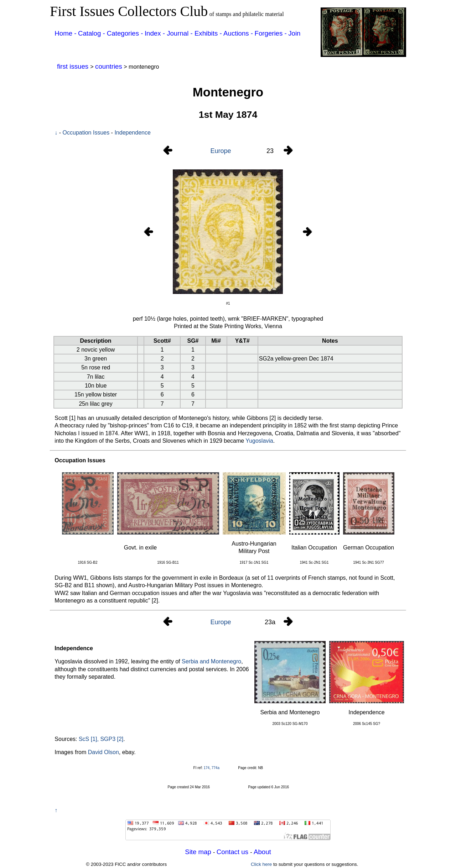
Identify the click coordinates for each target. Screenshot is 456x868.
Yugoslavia (259, 441)
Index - (156, 33)
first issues (74, 66)
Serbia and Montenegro (211, 661)
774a (216, 768)
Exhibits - (208, 33)
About (262, 852)
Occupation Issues (86, 133)
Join (294, 33)
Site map (199, 852)
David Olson (103, 752)
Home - (65, 33)
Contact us (233, 852)
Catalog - (92, 33)
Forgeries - (271, 33)
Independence (132, 133)
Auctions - (238, 33)
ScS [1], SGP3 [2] (101, 739)
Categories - (125, 33)
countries (109, 66)
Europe (221, 151)
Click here (261, 864)
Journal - (181, 33)
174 (206, 768)
